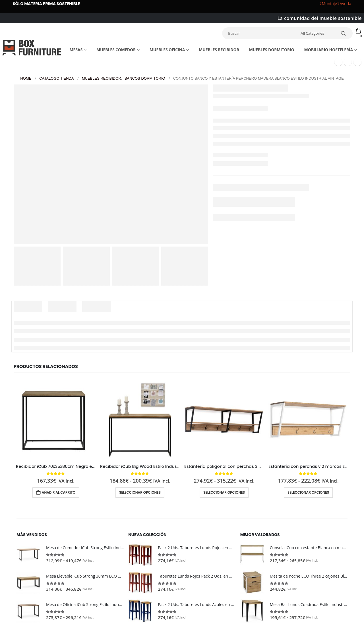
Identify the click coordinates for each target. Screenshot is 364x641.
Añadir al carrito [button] (59, 492)
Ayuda (344, 4)
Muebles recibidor (219, 50)
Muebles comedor (116, 50)
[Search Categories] (317, 33)
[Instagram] (357, 62)
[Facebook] (338, 62)
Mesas (76, 50)
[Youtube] (348, 62)
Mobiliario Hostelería (329, 50)
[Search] (343, 33)
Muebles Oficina (167, 50)
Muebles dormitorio (272, 50)
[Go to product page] (56, 419)
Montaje (328, 4)
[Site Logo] (32, 47)
